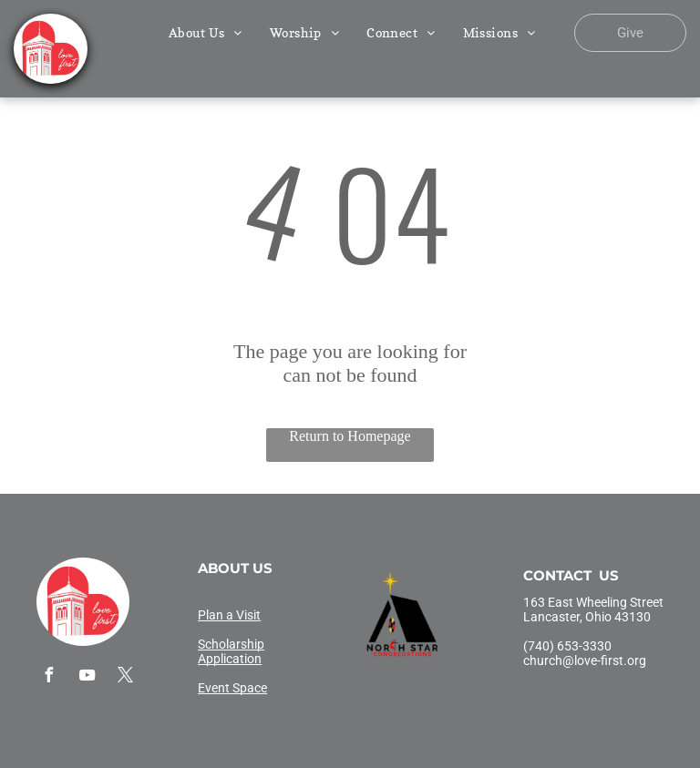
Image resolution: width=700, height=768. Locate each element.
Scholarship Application (231, 651)
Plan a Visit (229, 615)
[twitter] (125, 677)
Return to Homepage (350, 436)
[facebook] (48, 677)
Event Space (232, 688)
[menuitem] (206, 32)
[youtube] (87, 677)
